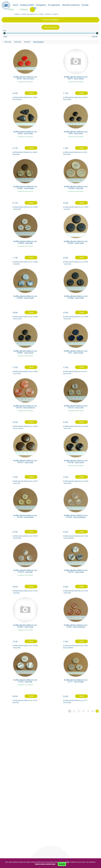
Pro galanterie (54, 5)
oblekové (55, 14)
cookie (67, 862)
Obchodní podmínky (71, 5)
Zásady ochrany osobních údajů (45, 864)
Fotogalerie (41, 5)
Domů (15, 5)
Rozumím (62, 864)
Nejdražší (27, 42)
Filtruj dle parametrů (50, 27)
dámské (48, 14)
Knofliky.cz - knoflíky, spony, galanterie (25, 14)
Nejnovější (8, 42)
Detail (31, 93)
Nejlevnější (18, 42)
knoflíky (41, 14)
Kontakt (85, 5)
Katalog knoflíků (27, 5)
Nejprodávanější (38, 42)
